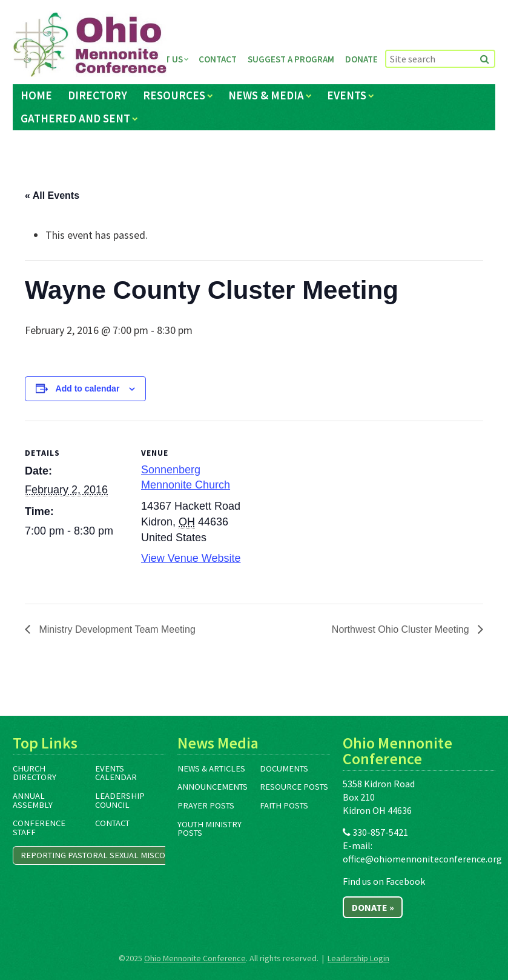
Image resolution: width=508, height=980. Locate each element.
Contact (218, 59)
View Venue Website (191, 558)
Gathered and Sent (75, 118)
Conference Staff (39, 828)
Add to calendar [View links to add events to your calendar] (88, 388)
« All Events (52, 195)
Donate (361, 59)
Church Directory (35, 773)
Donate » (373, 907)
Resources (174, 95)
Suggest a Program (291, 59)
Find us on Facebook (384, 881)
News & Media (266, 95)
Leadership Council (120, 800)
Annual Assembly (33, 800)
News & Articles (211, 768)
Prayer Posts (206, 805)
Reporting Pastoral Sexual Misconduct (106, 855)
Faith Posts (284, 805)
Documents (284, 768)
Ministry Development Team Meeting (116, 629)
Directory (97, 95)
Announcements (213, 787)
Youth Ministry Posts (209, 829)
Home (36, 95)
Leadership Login (358, 958)
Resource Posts (294, 787)
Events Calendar (116, 773)
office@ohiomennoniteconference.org (422, 859)
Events (347, 95)
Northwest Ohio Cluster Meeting (402, 629)
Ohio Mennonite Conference (195, 958)
